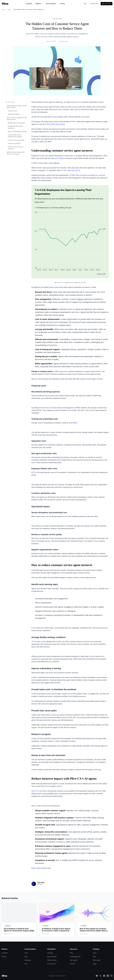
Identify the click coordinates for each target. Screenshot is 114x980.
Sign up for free (106, 4)
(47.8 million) (60, 158)
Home (3, 9)
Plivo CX (34, 791)
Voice (26, 953)
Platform (39, 4)
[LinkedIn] (108, 976)
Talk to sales (97, 960)
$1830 (75, 423)
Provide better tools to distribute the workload (15, 136)
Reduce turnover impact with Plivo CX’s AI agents (16, 153)
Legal (95, 964)
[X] (101, 976)
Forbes (43, 178)
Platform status (52, 960)
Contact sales (94, 4)
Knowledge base (75, 957)
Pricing (62, 4)
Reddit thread (49, 287)
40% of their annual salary (56, 124)
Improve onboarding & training (17, 131)
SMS (26, 957)
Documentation (51, 4)
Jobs (94, 957)
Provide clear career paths (16, 140)
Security (73, 964)
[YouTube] (97, 976)
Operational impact (14, 114)
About (95, 953)
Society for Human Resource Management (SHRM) (62, 408)
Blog (9, 9)
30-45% (73, 122)
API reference (52, 964)
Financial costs (13, 111)
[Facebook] (104, 976)
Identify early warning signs (16, 123)
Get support (74, 960)
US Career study (39, 642)
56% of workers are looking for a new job (90, 175)
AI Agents (29, 4)
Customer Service (57, 19)
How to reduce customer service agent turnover (17, 119)
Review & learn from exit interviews (16, 148)
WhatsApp (28, 960)
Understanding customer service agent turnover (17, 107)
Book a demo (36, 868)
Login (85, 4)
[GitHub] (111, 976)
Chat (26, 964)
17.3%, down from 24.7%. (71, 170)
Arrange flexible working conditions (15, 127)
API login (50, 953)
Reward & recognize (14, 143)
